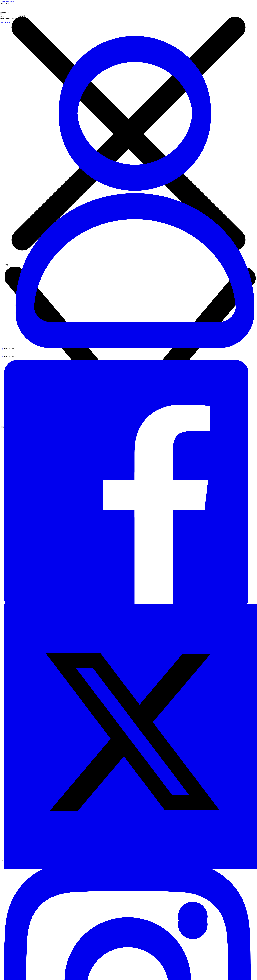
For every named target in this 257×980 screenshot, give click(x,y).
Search (22, 16)
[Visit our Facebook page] (131, 603)
